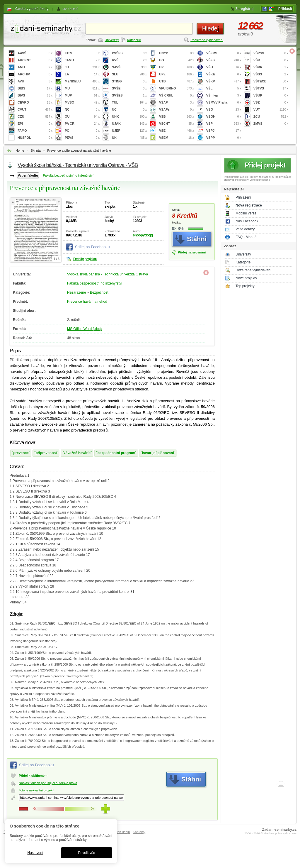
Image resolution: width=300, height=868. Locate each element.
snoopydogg (143, 235)
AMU (35, 67)
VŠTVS (271, 88)
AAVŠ (35, 53)
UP (177, 67)
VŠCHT (177, 124)
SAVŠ (129, 67)
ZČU (271, 117)
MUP (82, 95)
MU (82, 88)
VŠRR (271, 67)
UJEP (129, 131)
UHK (129, 117)
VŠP (224, 124)
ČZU (35, 117)
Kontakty (139, 832)
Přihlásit (285, 9)
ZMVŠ (271, 124)
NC (82, 110)
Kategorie (134, 40)
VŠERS (224, 53)
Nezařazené (77, 292)
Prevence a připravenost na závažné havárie (79, 150)
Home (20, 150)
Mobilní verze (246, 213)
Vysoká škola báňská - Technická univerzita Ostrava (108, 274)
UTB (177, 81)
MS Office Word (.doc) (84, 329)
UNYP (177, 53)
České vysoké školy (32, 9)
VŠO (224, 110)
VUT (271, 110)
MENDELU (82, 81)
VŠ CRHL (177, 95)
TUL (129, 103)
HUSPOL (35, 138)
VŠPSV (271, 53)
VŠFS (224, 60)
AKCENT (35, 60)
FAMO (35, 131)
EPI (35, 124)
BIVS (35, 95)
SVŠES (129, 95)
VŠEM (177, 138)
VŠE (177, 131)
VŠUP (271, 95)
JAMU (82, 60)
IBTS (82, 53)
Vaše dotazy (245, 229)
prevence (21, 453)
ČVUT (35, 110)
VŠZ (271, 103)
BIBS (35, 88)
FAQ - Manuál (246, 237)
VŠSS (271, 74)
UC (129, 110)
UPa (177, 74)
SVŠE (129, 88)
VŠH (224, 67)
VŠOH (224, 117)
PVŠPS (129, 53)
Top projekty (245, 286)
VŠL (224, 88)
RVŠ (129, 60)
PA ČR (82, 124)
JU (82, 67)
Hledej (210, 28)
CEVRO (35, 103)
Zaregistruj (245, 9)
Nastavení (35, 853)
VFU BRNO (177, 88)
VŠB (177, 117)
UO (177, 60)
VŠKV (224, 81)
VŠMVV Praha (224, 103)
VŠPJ (224, 131)
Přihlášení (243, 197)
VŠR (271, 60)
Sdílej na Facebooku (92, 247)
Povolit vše (86, 853)
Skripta (36, 150)
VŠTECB (271, 81)
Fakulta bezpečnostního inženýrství (68, 175)
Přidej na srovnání (192, 252)
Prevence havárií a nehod (87, 302)
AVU (35, 81)
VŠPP (224, 138)
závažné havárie (77, 453)
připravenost (46, 453)
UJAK (129, 124)
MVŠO (82, 103)
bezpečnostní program (116, 453)
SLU (129, 74)
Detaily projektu (85, 259)
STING (129, 81)
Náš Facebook (247, 221)
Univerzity (112, 40)
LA (82, 74)
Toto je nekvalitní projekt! (36, 790)
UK (129, 138)
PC (82, 131)
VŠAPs (177, 110)
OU (82, 117)
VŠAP (177, 103)
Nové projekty (246, 278)
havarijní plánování (158, 453)
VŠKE (224, 74)
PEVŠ (82, 138)
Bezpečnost (99, 292)
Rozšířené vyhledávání (207, 40)
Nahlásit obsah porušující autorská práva (48, 783)
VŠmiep (224, 95)
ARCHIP (35, 74)
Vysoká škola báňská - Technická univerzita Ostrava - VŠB (78, 165)
